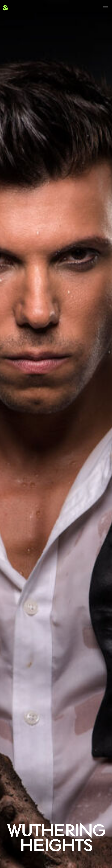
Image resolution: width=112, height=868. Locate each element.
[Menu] (106, 8)
